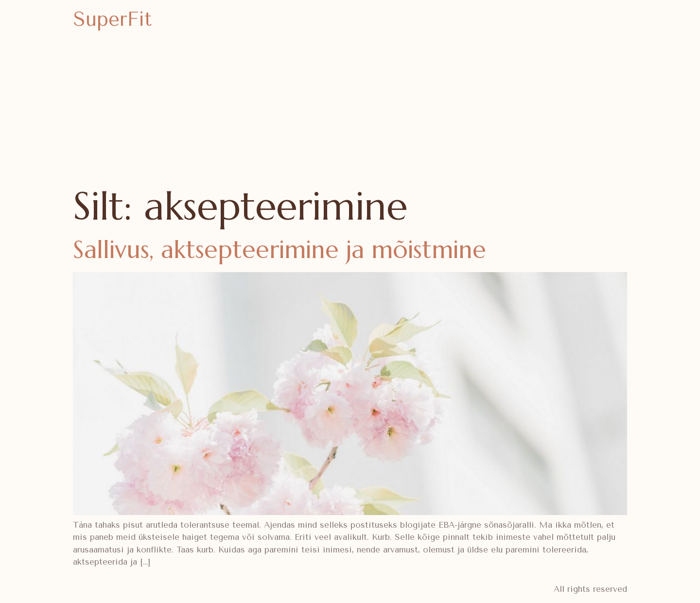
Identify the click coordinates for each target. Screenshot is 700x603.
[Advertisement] (350, 112)
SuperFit (112, 19)
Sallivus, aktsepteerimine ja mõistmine (280, 250)
